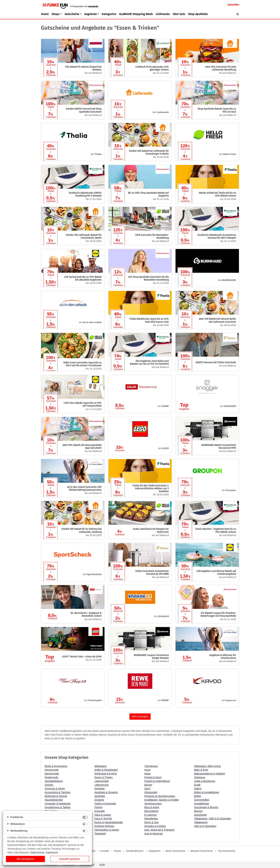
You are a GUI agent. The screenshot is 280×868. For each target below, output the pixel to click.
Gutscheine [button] (72, 14)
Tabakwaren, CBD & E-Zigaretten (213, 819)
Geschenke (200, 815)
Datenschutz (37, 852)
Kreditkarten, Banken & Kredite (161, 800)
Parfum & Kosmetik (105, 804)
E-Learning (150, 815)
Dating (198, 789)
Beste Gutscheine (175, 851)
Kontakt (105, 851)
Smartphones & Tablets (58, 807)
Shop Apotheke (198, 14)
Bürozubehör (151, 811)
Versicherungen (153, 804)
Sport (147, 789)
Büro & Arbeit (152, 807)
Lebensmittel (102, 781)
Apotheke (100, 796)
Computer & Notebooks (58, 804)
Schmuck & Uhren (55, 789)
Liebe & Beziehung (205, 781)
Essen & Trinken (104, 777)
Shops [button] (56, 14)
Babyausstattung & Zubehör (210, 774)
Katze (147, 774)
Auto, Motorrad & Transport (159, 830)
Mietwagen (101, 766)
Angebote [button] (91, 14)
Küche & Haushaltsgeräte (109, 822)
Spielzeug (200, 777)
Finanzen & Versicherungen (160, 796)
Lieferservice (102, 785)
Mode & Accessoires (56, 766)
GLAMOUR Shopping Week (136, 14)
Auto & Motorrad (153, 834)
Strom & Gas (151, 822)
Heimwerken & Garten (107, 830)
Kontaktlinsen (202, 804)
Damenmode (52, 774)
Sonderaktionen (135, 851)
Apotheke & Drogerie (106, 792)
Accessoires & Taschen (57, 792)
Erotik (197, 785)
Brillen (198, 796)
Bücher (148, 785)
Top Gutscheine (227, 851)
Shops (117, 851)
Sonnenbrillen (202, 800)
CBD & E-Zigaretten (205, 826)
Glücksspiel (151, 792)
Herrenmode (52, 770)
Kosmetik (100, 811)
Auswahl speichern (70, 859)
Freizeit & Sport (153, 777)
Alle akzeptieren (25, 859)
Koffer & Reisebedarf (106, 770)
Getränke (100, 789)
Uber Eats (179, 14)
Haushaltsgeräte (54, 800)
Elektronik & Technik (56, 796)
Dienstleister (151, 819)
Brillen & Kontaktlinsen (207, 792)
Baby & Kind (201, 770)
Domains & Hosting (155, 826)
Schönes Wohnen (104, 826)
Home (45, 14)
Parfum (98, 807)
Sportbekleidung (54, 781)
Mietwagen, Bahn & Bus (207, 766)
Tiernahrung (151, 766)
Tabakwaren (201, 822)
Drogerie (99, 800)
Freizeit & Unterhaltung (157, 781)
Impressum (52, 852)
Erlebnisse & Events (106, 774)
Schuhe (49, 785)
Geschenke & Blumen (206, 807)
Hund (147, 770)
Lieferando (163, 14)
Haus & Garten (103, 815)
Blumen (198, 811)
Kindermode (51, 777)
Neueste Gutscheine (202, 851)
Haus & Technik (103, 819)
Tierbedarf (100, 834)
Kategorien (109, 14)
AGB (102, 865)
